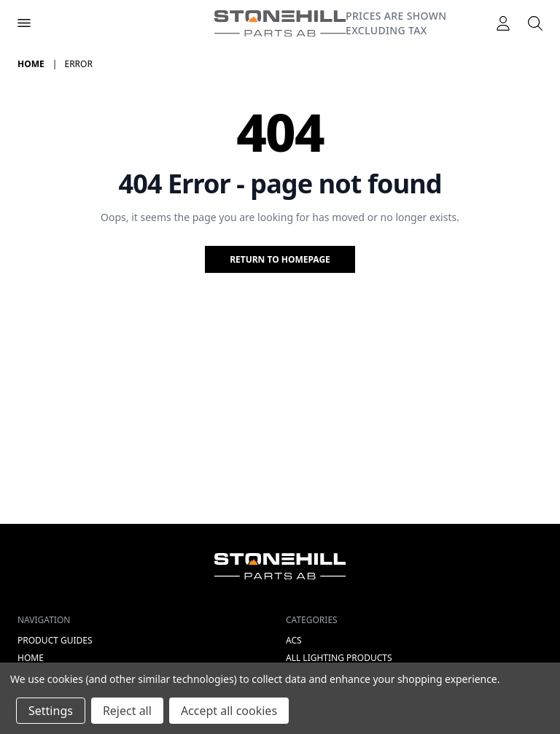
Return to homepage (280, 259)
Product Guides (55, 640)
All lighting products (339, 658)
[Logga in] (503, 23)
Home (31, 658)
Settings (51, 711)
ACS (294, 640)
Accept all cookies (229, 711)
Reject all (127, 711)
